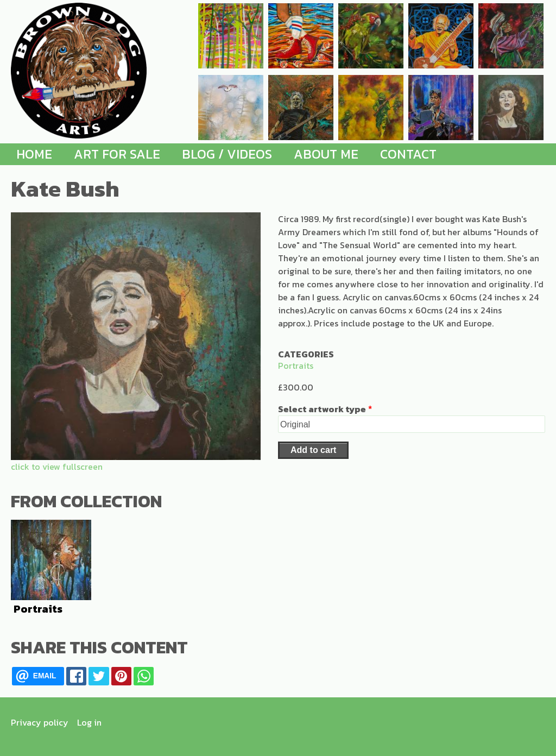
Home (34, 154)
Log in (89, 722)
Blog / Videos (227, 154)
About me (326, 154)
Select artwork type (322, 409)
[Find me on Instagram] (534, 722)
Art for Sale (117, 154)
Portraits (296, 366)
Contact (408, 154)
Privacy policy (40, 722)
